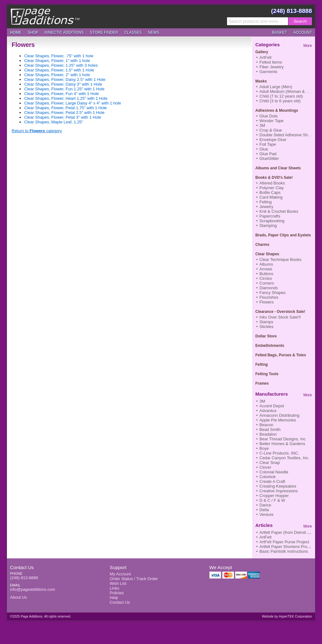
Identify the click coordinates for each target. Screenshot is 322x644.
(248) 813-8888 (291, 11)
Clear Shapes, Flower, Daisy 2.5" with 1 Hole (65, 79)
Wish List (118, 583)
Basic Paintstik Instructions (284, 551)
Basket (279, 32)
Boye (264, 448)
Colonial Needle (274, 472)
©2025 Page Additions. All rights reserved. (41, 616)
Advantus (268, 411)
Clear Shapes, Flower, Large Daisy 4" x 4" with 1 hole (73, 103)
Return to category (37, 131)
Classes (133, 32)
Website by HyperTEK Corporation (287, 616)
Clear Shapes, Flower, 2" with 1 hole (57, 75)
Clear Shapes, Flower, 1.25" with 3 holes (61, 65)
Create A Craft (272, 481)
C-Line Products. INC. (279, 453)
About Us (18, 597)
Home (16, 32)
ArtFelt (265, 537)
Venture (266, 514)
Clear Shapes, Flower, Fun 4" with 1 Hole (61, 94)
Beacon (266, 425)
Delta (264, 510)
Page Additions (45, 16)
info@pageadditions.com (33, 589)
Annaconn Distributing (279, 415)
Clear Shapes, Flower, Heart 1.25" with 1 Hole (66, 98)
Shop (33, 32)
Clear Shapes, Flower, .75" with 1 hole (59, 56)
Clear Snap (270, 463)
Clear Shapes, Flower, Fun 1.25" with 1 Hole (64, 89)
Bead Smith (270, 429)
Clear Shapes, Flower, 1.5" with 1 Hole (59, 70)
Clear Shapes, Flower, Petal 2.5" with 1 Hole (64, 113)
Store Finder (104, 32)
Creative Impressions (279, 491)
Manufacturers (272, 394)
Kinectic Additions (64, 32)
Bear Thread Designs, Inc (283, 439)
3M (262, 401)
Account (303, 32)
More (308, 46)
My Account (120, 574)
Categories (268, 45)
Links (114, 588)
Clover (265, 467)
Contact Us (22, 567)
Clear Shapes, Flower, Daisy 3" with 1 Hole (63, 84)
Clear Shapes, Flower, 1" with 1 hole (57, 61)
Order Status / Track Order (134, 579)
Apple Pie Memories (278, 420)
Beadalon (268, 434)
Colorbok (268, 477)
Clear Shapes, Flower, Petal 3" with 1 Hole (63, 117)
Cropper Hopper (274, 496)
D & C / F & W (272, 500)
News (154, 32)
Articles (264, 525)
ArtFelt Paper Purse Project (284, 542)
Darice (265, 505)
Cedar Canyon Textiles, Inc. (284, 458)
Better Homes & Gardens (282, 444)
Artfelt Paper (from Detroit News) (289, 532)
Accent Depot (272, 406)
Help (114, 598)
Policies (117, 593)
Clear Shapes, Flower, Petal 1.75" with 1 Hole (66, 108)
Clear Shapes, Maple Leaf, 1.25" (54, 122)
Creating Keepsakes (278, 486)
